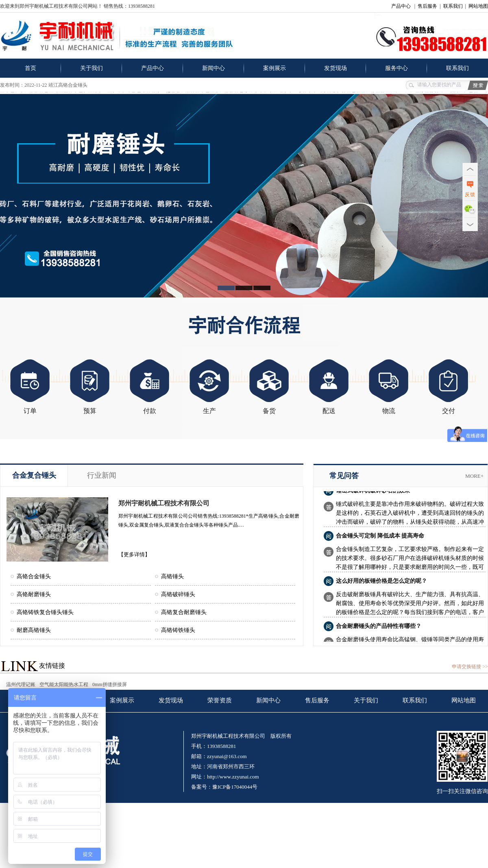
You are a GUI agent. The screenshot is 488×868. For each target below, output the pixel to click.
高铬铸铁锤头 (178, 630)
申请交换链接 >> (470, 667)
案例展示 (274, 68)
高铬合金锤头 (34, 576)
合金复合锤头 (34, 475)
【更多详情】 (134, 554)
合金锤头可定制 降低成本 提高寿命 (380, 537)
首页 (30, 68)
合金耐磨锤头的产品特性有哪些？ (379, 628)
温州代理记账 (21, 684)
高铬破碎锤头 (178, 594)
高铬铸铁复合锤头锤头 (45, 612)
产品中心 (401, 6)
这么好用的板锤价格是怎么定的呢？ (381, 583)
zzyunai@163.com (227, 756)
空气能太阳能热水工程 (64, 684)
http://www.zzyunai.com (233, 777)
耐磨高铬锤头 (34, 630)
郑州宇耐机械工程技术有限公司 (164, 503)
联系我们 (453, 6)
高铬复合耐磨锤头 (184, 612)
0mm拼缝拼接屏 (110, 684)
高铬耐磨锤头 (34, 594)
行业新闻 (102, 475)
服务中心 (396, 68)
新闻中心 (213, 68)
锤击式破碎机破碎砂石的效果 (373, 492)
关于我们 (91, 68)
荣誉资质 (220, 700)
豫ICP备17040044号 (235, 787)
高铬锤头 (172, 576)
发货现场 (335, 68)
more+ (474, 476)
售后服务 (427, 6)
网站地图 (478, 6)
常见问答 (344, 476)
